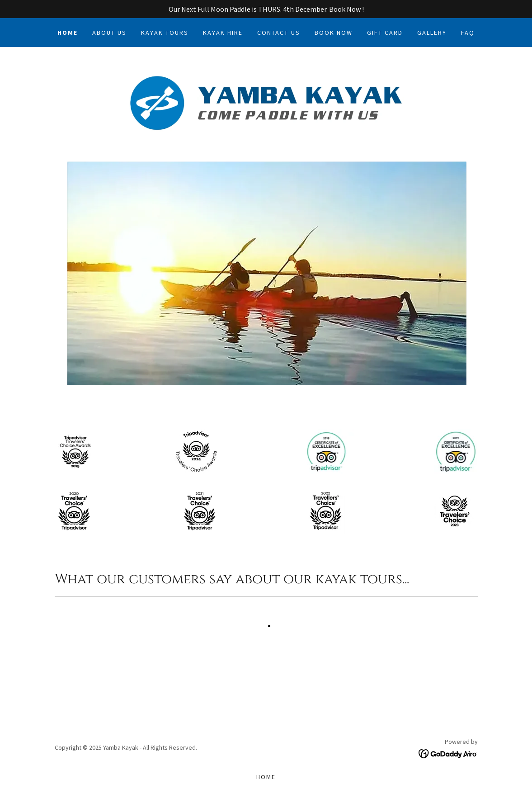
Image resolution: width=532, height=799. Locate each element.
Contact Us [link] (278, 33)
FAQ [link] (468, 33)
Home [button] (266, 777)
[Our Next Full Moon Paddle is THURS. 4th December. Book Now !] (266, 9)
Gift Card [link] (385, 33)
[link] (266, 102)
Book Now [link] (334, 33)
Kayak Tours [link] (165, 33)
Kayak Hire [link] (223, 33)
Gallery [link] (432, 33)
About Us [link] (109, 33)
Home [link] (68, 33)
